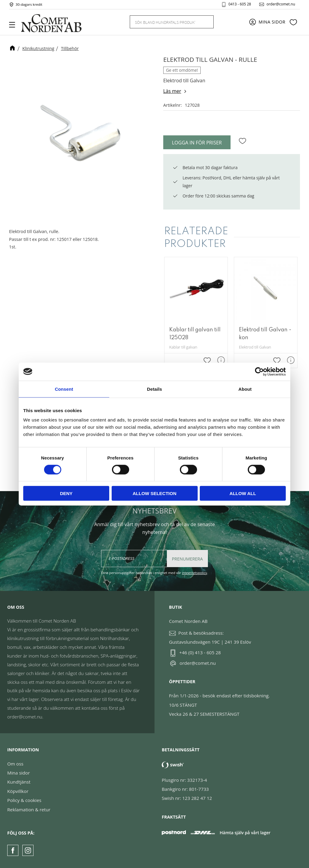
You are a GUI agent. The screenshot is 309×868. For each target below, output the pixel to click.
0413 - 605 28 (240, 4)
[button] (14, 27)
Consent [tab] (64, 389)
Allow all (243, 493)
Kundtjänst (19, 782)
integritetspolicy (194, 573)
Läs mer (172, 91)
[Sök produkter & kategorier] (164, 22)
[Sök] (205, 22)
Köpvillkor (18, 791)
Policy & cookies (24, 800)
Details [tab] (154, 389)
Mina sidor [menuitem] (272, 22)
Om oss (15, 764)
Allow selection (155, 493)
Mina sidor (19, 773)
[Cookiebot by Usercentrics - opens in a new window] (259, 371)
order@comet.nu (281, 4)
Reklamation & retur (29, 810)
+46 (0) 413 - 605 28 (200, 652)
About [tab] (245, 389)
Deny (66, 493)
